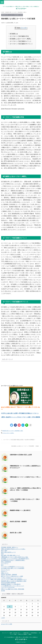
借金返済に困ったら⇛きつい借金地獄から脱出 (13, 431)
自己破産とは (14, 34)
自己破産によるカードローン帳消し (20, 39)
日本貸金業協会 (34, 633)
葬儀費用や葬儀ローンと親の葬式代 (20, 510)
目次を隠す (24, 28)
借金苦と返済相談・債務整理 (18, 522)
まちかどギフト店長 (7, 624)
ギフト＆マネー (21, 9)
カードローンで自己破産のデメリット (21, 44)
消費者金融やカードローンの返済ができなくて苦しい (25, 477)
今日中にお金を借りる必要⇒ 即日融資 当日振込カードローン (20, 413)
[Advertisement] (14, 372)
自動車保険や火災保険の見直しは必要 (21, 455)
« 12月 (3, 618)
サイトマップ (5, 633)
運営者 (30, 634)
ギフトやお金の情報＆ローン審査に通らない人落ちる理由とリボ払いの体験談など (21, 637)
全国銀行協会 (26, 633)
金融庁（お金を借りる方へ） (15, 633)
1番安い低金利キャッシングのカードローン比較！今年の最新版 (21, 417)
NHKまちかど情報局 (22, 634)
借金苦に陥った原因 (16, 533)
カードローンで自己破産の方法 (19, 36)
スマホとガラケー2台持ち (8, 433)
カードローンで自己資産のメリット (20, 41)
